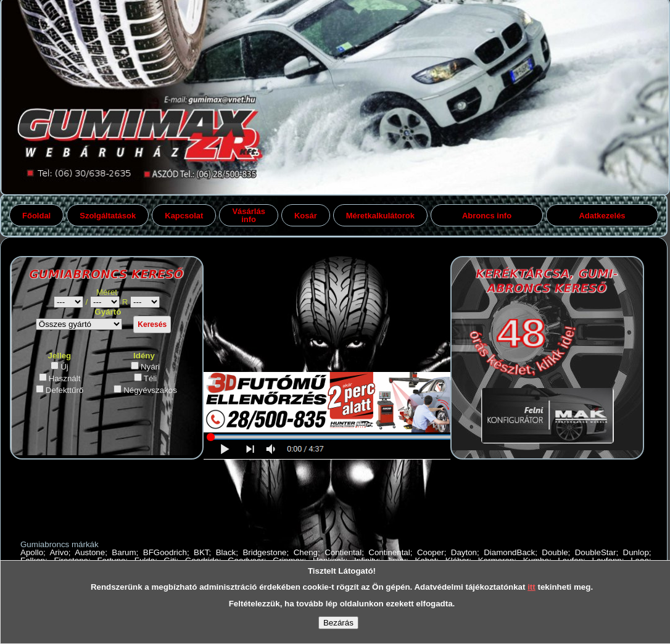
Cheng (306, 552)
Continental (389, 552)
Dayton (464, 552)
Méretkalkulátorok (380, 216)
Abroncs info (487, 216)
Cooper (431, 552)
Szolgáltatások (108, 216)
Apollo (32, 552)
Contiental (343, 552)
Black (226, 552)
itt (531, 587)
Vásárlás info (249, 215)
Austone (90, 552)
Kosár (306, 216)
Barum (124, 552)
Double (555, 552)
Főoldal (36, 216)
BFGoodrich (165, 552)
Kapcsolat (184, 216)
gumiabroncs (145, 302)
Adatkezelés (602, 216)
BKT (201, 552)
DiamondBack (509, 552)
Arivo (59, 552)
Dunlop (636, 552)
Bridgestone (264, 552)
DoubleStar (596, 552)
